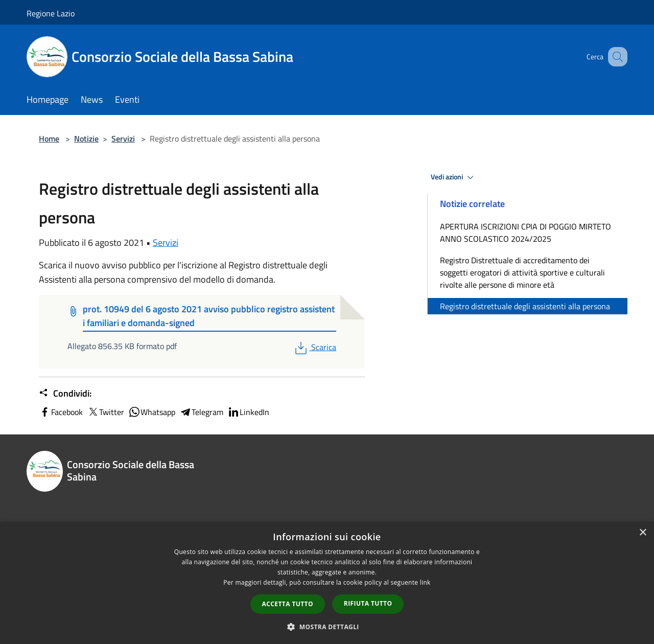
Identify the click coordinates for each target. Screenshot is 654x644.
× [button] (643, 533)
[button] (327, 627)
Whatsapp (152, 412)
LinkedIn (248, 412)
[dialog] (327, 583)
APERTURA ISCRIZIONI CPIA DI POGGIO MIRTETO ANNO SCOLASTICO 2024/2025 (525, 233)
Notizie (86, 139)
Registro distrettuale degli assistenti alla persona (525, 306)
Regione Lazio (51, 13)
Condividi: (65, 394)
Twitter (106, 412)
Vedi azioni (454, 177)
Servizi (123, 139)
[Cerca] (615, 57)
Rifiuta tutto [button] (368, 603)
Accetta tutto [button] (288, 604)
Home (49, 139)
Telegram (201, 412)
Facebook (61, 412)
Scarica (314, 347)
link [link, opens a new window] (425, 582)
